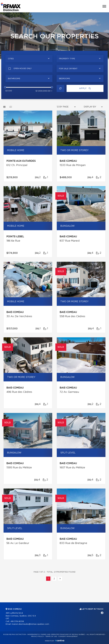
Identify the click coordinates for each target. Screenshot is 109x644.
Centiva (60, 641)
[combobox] (29, 59)
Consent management (68, 636)
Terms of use (51, 636)
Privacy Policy (38, 636)
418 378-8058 (17, 621)
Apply (85, 88)
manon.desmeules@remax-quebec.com (30, 624)
